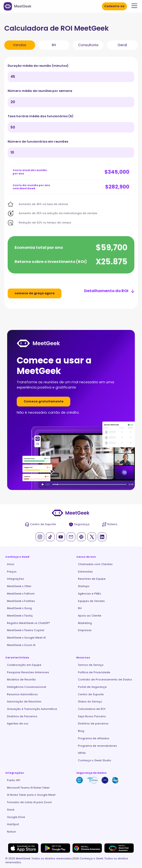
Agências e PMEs (90, 594)
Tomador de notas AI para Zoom (29, 802)
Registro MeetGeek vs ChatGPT (28, 623)
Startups (84, 586)
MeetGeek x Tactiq (20, 616)
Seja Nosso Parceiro (92, 716)
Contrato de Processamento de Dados (105, 680)
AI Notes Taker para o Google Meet (31, 795)
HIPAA (82, 753)
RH (80, 608)
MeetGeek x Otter (19, 586)
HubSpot (13, 824)
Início (11, 564)
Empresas (85, 630)
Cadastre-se (114, 6)
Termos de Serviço (91, 665)
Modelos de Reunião (21, 680)
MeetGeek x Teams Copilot (26, 630)
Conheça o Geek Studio (95, 760)
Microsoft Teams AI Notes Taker (28, 788)
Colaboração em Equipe (24, 665)
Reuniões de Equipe (92, 579)
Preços (12, 572)
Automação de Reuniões (24, 702)
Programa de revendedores (97, 746)
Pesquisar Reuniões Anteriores (28, 672)
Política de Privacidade (94, 672)
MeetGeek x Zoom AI (21, 645)
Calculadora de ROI (92, 709)
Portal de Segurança (92, 687)
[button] (134, 6)
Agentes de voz (18, 724)
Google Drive (16, 817)
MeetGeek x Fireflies (21, 601)
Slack (11, 810)
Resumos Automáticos (22, 694)
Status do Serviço (90, 702)
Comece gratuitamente (44, 401)
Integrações (15, 579)
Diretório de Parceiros (22, 716)
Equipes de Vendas (91, 601)
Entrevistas (85, 572)
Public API (14, 780)
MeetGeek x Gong (19, 608)
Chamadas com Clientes (95, 564)
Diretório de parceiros (93, 724)
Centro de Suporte (91, 694)
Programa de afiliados (94, 738)
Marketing (85, 623)
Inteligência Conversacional (27, 687)
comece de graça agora (35, 293)
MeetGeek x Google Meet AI (26, 638)
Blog (81, 731)
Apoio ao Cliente (90, 616)
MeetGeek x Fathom (21, 594)
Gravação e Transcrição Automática (32, 709)
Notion (11, 832)
